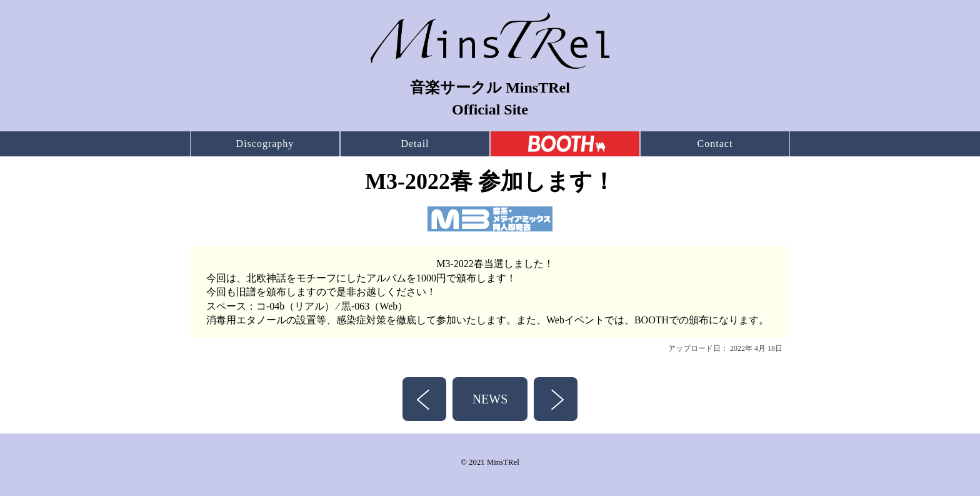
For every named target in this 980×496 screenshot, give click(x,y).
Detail (415, 144)
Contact (715, 144)
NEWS (490, 399)
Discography (265, 144)
